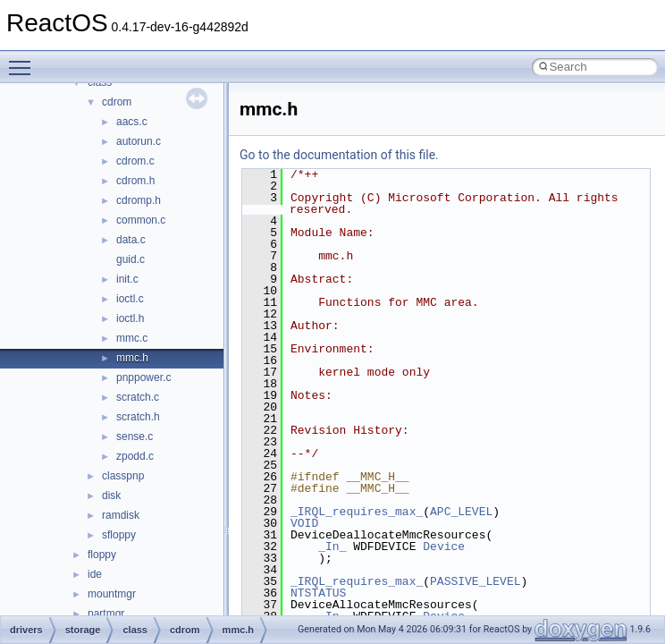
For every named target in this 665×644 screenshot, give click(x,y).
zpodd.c (135, 456)
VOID (304, 523)
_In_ (332, 547)
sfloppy (119, 535)
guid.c (130, 259)
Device (444, 547)
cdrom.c (135, 161)
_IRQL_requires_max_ (357, 512)
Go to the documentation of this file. (339, 155)
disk (111, 496)
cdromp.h (139, 200)
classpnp (123, 476)
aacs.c (132, 122)
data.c (131, 240)
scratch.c (138, 397)
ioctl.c (130, 299)
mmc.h (132, 358)
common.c (141, 220)
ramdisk (121, 515)
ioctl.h (130, 318)
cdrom (117, 102)
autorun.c (139, 141)
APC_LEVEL (461, 512)
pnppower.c (143, 377)
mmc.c (132, 338)
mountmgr (112, 594)
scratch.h (138, 417)
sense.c (135, 436)
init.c (127, 279)
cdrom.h (135, 181)
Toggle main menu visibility (24, 60)
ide (95, 574)
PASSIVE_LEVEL (475, 581)
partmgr (106, 614)
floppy (102, 555)
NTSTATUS (318, 593)
